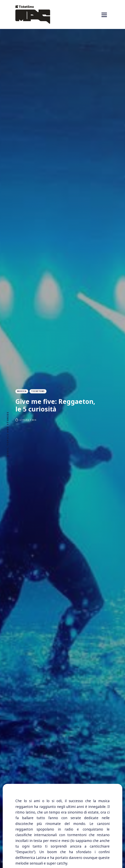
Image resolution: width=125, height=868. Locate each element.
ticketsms (38, 391)
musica (22, 391)
